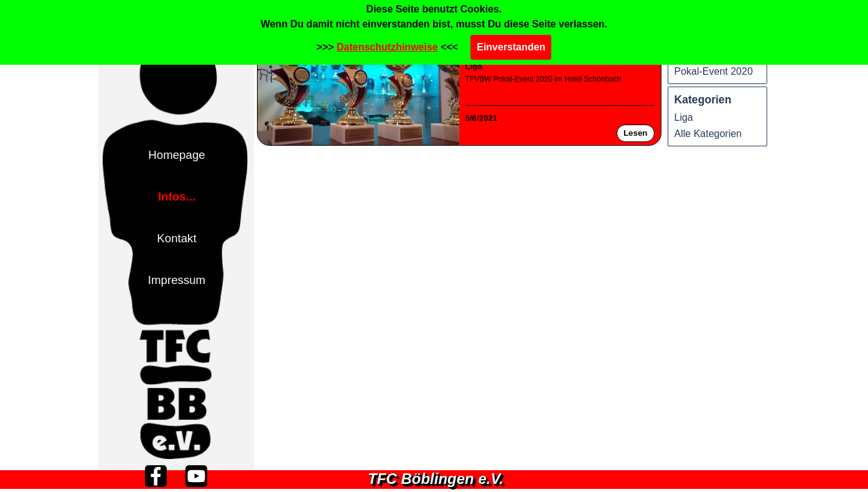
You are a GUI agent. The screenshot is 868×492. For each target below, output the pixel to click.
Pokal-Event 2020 (714, 71)
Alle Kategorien (708, 134)
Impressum (177, 280)
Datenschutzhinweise (387, 47)
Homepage (176, 155)
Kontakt (176, 238)
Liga (474, 66)
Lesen (636, 133)
